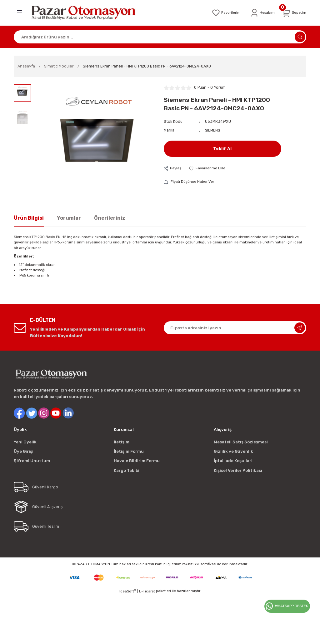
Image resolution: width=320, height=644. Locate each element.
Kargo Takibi (127, 470)
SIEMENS (213, 130)
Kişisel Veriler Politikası (238, 470)
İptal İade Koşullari (233, 461)
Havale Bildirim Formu (137, 461)
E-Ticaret (147, 591)
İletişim (122, 442)
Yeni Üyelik (25, 442)
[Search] (160, 37)
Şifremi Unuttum (32, 461)
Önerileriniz (110, 218)
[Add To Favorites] (208, 168)
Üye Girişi (24, 451)
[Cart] (293, 13)
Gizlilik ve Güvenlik (233, 451)
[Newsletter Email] (235, 328)
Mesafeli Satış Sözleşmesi (241, 442)
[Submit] (300, 328)
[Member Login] (260, 13)
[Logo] (87, 13)
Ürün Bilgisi (29, 218)
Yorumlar (69, 218)
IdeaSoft (128, 591)
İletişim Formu (129, 451)
